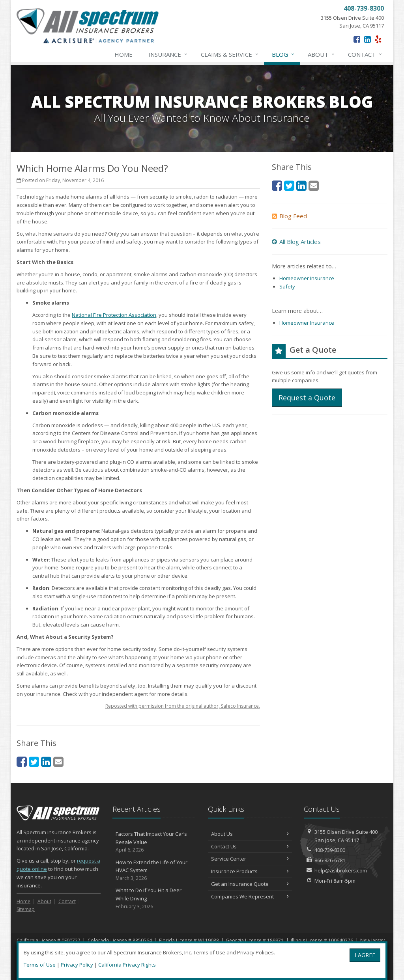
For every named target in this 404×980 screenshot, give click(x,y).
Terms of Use (40, 965)
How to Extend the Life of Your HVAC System (154, 870)
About (322, 54)
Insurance (168, 54)
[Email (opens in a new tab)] (58, 761)
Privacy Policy (77, 965)
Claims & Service (230, 54)
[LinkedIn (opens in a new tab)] (368, 39)
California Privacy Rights (127, 965)
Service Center (250, 859)
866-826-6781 (330, 860)
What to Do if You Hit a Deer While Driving (154, 898)
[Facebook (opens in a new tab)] (357, 39)
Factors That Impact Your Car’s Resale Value (154, 842)
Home (123, 54)
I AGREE (365, 955)
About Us (250, 834)
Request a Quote (307, 398)
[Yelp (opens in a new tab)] (378, 39)
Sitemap (26, 909)
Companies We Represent (250, 896)
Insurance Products (250, 871)
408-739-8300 (330, 850)
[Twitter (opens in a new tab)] (34, 761)
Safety (287, 286)
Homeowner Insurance (307, 278)
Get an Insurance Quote (250, 884)
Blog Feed (289, 216)
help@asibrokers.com (341, 870)
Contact (365, 54)
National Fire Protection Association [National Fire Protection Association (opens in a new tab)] (114, 315)
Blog (283, 54)
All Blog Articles (296, 242)
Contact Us (250, 846)
